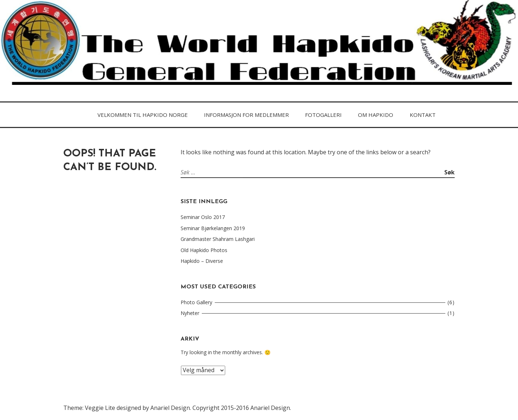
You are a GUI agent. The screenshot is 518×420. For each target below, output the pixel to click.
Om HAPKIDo (376, 115)
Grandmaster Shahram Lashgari (218, 239)
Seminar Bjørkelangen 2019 (213, 228)
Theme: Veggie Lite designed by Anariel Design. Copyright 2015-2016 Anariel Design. (177, 408)
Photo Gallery (196, 302)
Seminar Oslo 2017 (203, 217)
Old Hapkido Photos (204, 250)
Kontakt (423, 115)
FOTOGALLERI (323, 115)
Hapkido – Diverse (202, 261)
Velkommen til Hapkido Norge (143, 115)
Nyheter (190, 313)
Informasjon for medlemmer (246, 115)
